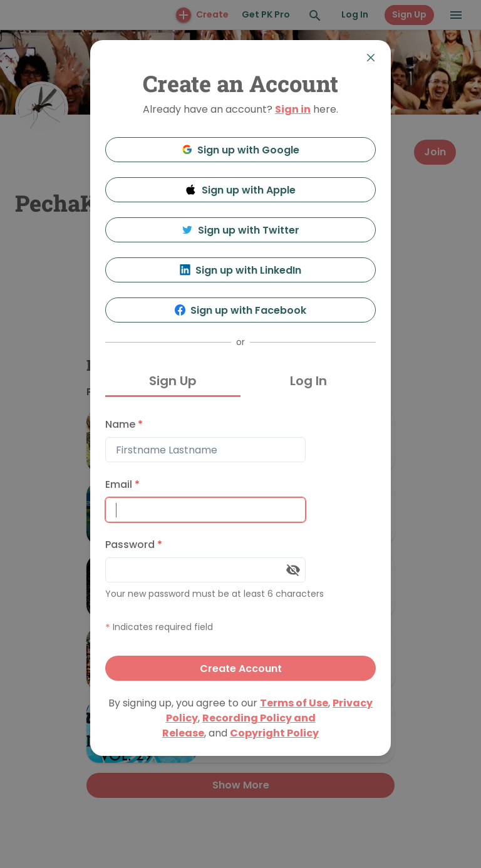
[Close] (371, 58)
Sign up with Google (241, 150)
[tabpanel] (240, 546)
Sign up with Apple (240, 190)
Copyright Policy (274, 733)
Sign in (293, 109)
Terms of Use (294, 703)
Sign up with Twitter (240, 230)
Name (124, 424)
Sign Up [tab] (173, 381)
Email (122, 484)
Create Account (241, 669)
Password (134, 545)
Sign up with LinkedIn (241, 270)
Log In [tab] (308, 381)
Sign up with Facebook (241, 310)
